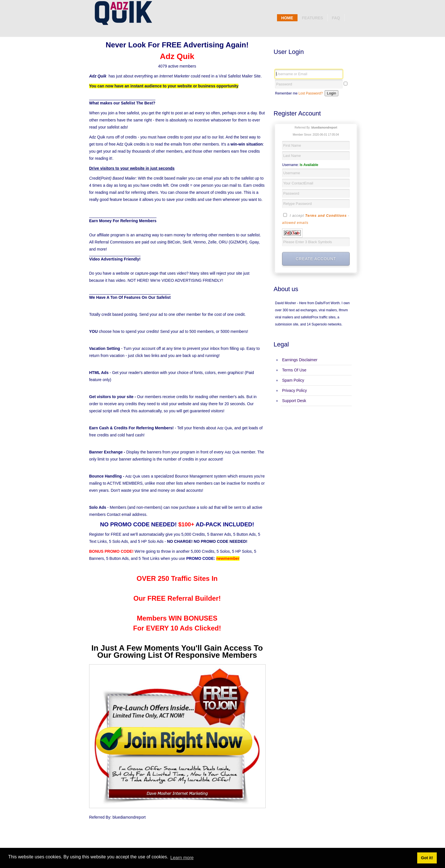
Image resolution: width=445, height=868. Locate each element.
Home (287, 18)
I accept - (316, 218)
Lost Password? (311, 93)
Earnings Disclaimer (300, 360)
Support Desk (294, 401)
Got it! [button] (427, 858)
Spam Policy (293, 380)
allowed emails (295, 223)
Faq (336, 18)
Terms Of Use (294, 370)
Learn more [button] (182, 858)
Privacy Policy (294, 390)
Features (312, 18)
